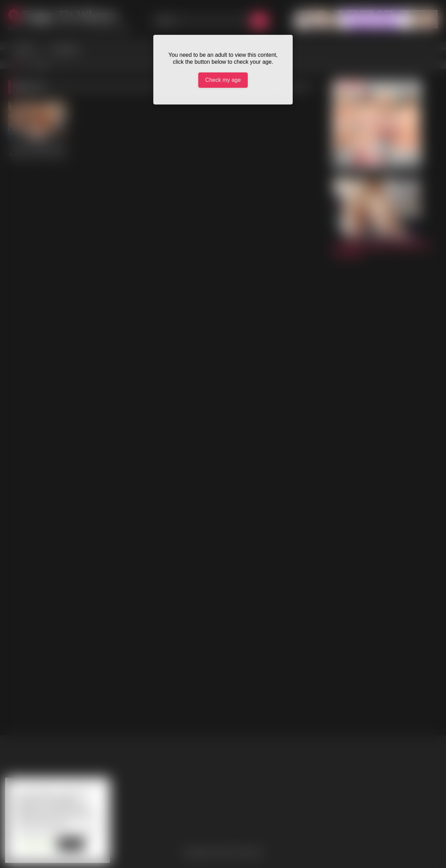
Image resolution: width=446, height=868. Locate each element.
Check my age (223, 80)
